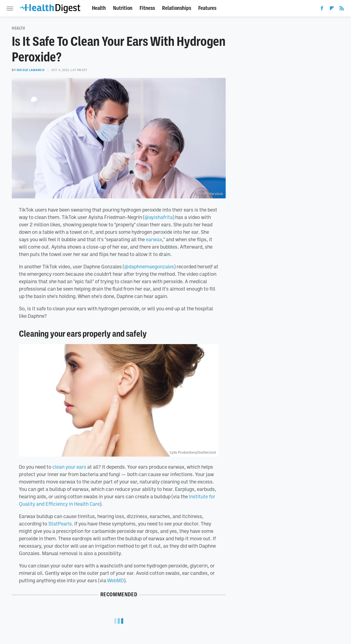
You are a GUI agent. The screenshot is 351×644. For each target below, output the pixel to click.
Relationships (177, 8)
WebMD (115, 580)
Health (99, 8)
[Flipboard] (332, 9)
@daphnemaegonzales (149, 266)
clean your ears (69, 467)
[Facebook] (322, 9)
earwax (154, 239)
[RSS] (342, 9)
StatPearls (60, 524)
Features (207, 8)
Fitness (147, 8)
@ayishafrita (159, 217)
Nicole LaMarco (31, 70)
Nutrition (123, 8)
